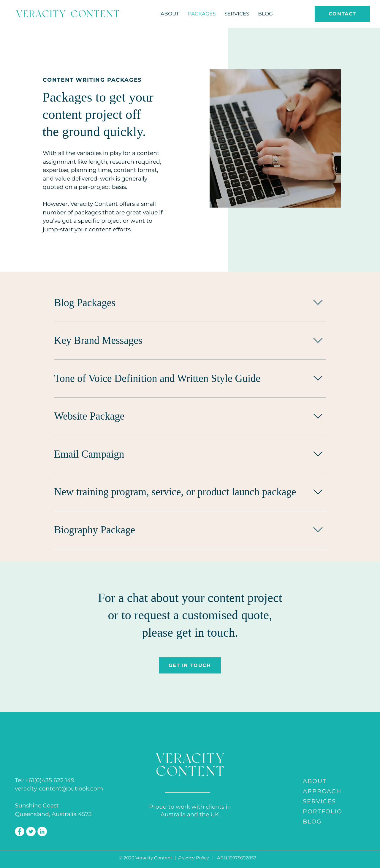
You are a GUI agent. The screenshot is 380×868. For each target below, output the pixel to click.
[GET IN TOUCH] (190, 665)
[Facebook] (20, 831)
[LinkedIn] (42, 831)
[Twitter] (31, 831)
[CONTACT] (342, 14)
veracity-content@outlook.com (59, 789)
